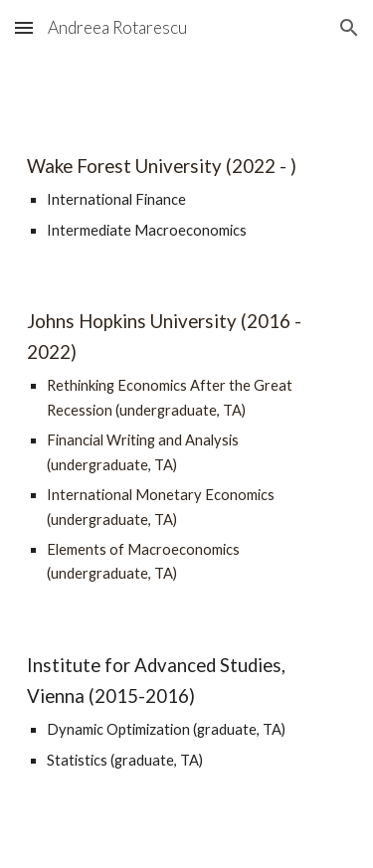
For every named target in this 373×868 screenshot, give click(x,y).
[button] (24, 27)
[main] (187, 197)
